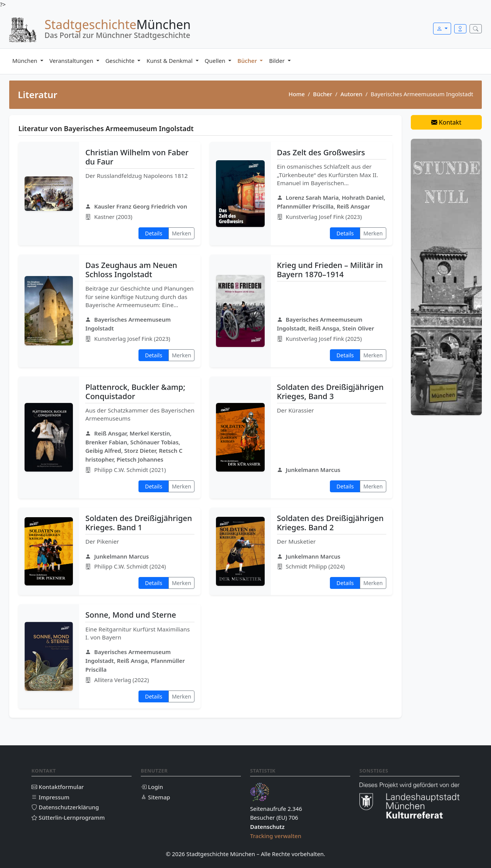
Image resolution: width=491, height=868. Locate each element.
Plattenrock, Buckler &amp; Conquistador (135, 392)
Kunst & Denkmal (170, 61)
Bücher (248, 61)
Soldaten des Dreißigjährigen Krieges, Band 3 (330, 392)
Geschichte (121, 61)
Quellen (216, 61)
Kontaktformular (58, 787)
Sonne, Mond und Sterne (130, 615)
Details (154, 233)
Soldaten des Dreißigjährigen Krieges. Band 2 (330, 523)
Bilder (277, 61)
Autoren (352, 94)
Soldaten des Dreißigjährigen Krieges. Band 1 (138, 523)
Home (297, 94)
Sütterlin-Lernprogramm (68, 817)
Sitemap (155, 797)
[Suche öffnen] (476, 29)
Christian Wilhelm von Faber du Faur (137, 157)
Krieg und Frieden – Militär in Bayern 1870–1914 (330, 270)
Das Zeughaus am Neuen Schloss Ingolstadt (131, 270)
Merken (181, 233)
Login (152, 787)
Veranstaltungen (72, 61)
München (26, 61)
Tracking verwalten (276, 836)
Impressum (50, 797)
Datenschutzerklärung (65, 807)
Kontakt (446, 122)
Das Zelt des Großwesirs (321, 152)
